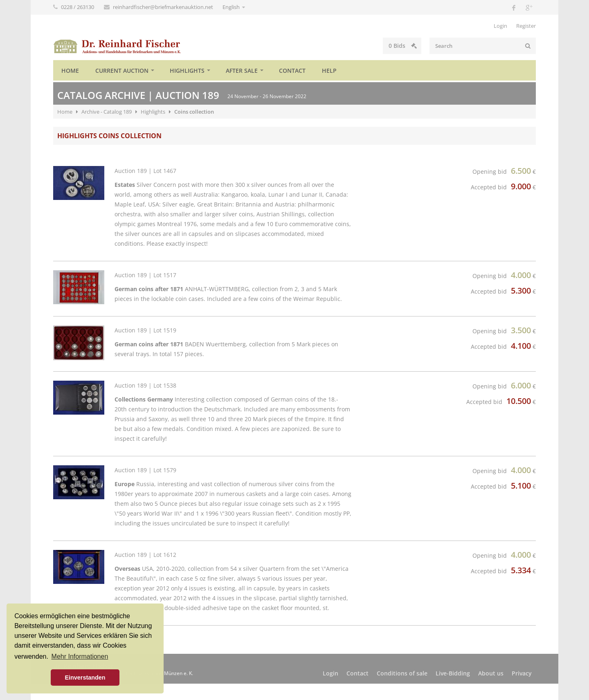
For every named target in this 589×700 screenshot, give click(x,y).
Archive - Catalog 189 (107, 112)
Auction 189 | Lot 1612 (145, 555)
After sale (242, 71)
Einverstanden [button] (85, 678)
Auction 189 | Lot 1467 (145, 171)
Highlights (187, 71)
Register (526, 26)
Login (500, 26)
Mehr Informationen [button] (80, 656)
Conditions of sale (402, 673)
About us (491, 673)
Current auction (122, 71)
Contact (292, 71)
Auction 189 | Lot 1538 (145, 385)
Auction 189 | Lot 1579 (145, 470)
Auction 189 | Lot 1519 (145, 330)
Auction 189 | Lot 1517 (145, 275)
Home (70, 71)
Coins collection (194, 112)
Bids (403, 46)
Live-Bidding (453, 673)
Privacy (522, 673)
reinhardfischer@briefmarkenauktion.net (164, 7)
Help (329, 71)
